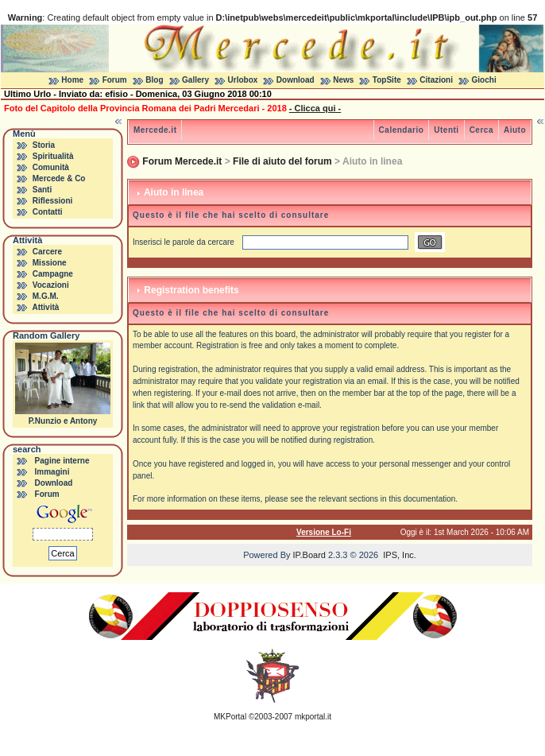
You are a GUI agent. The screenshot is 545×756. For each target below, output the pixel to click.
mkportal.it (313, 717)
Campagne (53, 274)
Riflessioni (53, 201)
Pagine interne (62, 461)
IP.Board (309, 555)
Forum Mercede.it (182, 161)
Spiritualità (53, 156)
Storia (44, 145)
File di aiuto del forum (282, 161)
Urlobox (243, 80)
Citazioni (436, 80)
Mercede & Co (59, 178)
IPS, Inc (398, 555)
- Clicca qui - (315, 108)
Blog (154, 80)
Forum (115, 80)
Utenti (446, 130)
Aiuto (515, 130)
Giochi (484, 80)
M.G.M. (46, 296)
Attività (45, 307)
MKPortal (230, 717)
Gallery (195, 80)
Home (72, 80)
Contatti (48, 212)
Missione (50, 263)
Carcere (47, 252)
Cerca (481, 130)
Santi (42, 190)
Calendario (402, 130)
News (343, 80)
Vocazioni (51, 285)
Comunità (51, 167)
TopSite (387, 80)
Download (296, 80)
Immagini (52, 472)
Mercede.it (155, 130)
